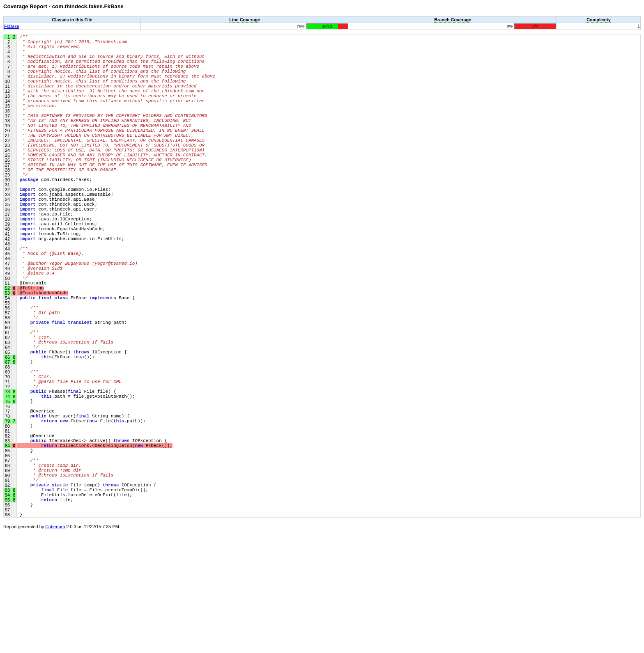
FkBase (12, 26)
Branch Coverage (453, 20)
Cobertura (55, 647)
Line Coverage (245, 20)
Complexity (599, 20)
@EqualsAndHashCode (44, 358)
